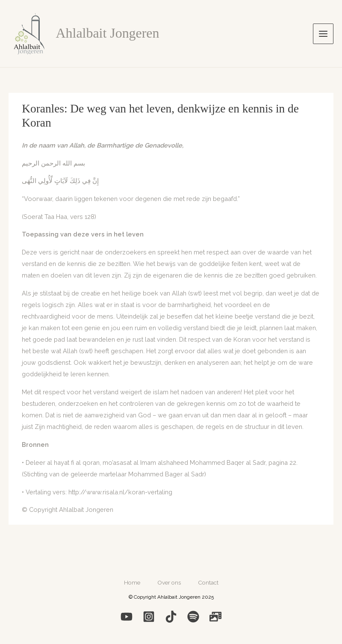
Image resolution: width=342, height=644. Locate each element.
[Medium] (171, 617)
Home (132, 582)
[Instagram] (149, 617)
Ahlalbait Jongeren (108, 33)
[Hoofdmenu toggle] (323, 34)
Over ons (169, 582)
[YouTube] (127, 617)
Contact (208, 582)
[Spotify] (193, 617)
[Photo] (215, 617)
